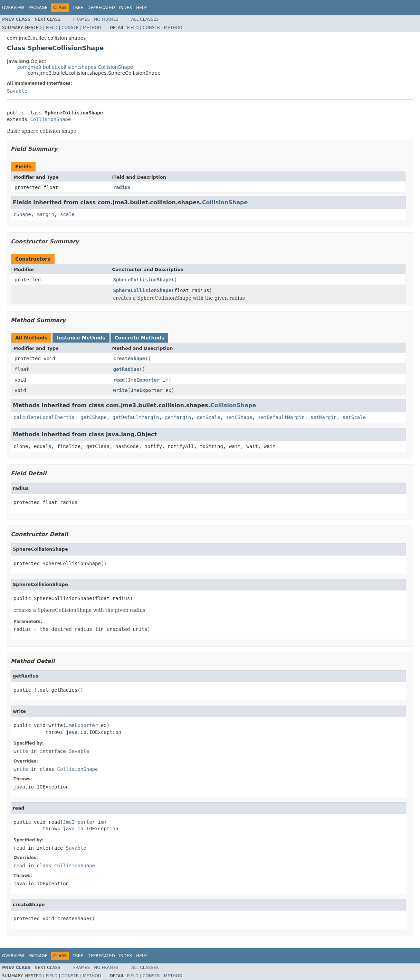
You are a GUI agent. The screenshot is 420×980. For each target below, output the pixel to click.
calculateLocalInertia (44, 417)
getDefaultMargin (136, 417)
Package (38, 8)
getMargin (178, 417)
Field (51, 28)
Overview (13, 8)
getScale (208, 417)
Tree (78, 8)
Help (141, 8)
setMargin (324, 417)
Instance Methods (81, 338)
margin (45, 214)
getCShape (94, 417)
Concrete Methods (140, 338)
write (121, 390)
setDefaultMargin (281, 417)
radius (122, 187)
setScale (354, 417)
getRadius (126, 369)
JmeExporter (147, 390)
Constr (70, 28)
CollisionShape (50, 119)
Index (126, 8)
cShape (22, 214)
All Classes (145, 19)
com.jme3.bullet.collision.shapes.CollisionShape (75, 67)
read (119, 380)
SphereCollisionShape (142, 280)
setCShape (239, 417)
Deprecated (101, 8)
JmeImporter (144, 380)
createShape (129, 358)
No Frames (106, 19)
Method (92, 28)
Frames (82, 19)
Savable (17, 91)
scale (67, 214)
